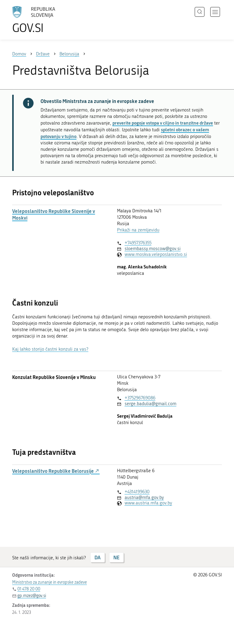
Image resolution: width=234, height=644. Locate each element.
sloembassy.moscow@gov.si (153, 249)
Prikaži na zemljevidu (138, 230)
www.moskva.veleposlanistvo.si (156, 254)
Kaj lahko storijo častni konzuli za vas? (50, 349)
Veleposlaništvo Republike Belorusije (56, 471)
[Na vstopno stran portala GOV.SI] (43, 20)
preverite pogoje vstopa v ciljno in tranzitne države (163, 123)
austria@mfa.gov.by (144, 497)
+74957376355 (138, 243)
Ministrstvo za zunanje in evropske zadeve (50, 582)
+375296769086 (140, 398)
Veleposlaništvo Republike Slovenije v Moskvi (54, 214)
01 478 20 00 (29, 589)
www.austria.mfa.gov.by (148, 503)
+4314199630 (137, 492)
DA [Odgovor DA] (97, 557)
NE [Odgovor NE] (116, 557)
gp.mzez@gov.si (32, 596)
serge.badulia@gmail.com (151, 404)
